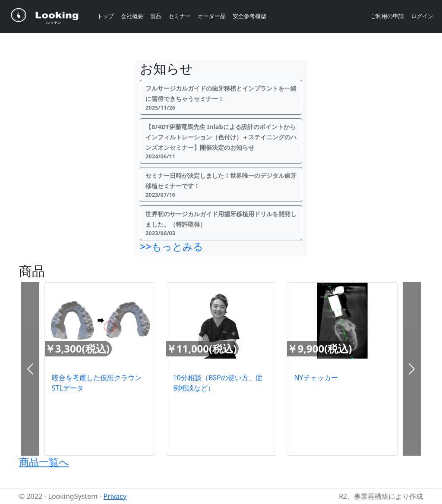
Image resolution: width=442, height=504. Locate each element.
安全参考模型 (249, 16)
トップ (106, 16)
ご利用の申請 (387, 16)
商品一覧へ (44, 462)
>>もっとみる (172, 246)
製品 (156, 16)
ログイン (422, 16)
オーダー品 (212, 16)
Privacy (115, 496)
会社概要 (132, 16)
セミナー (180, 16)
